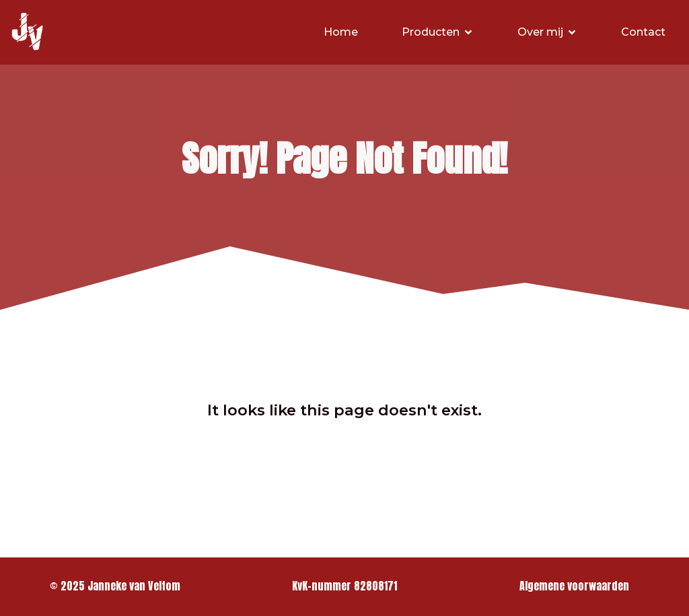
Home (341, 32)
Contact (643, 32)
